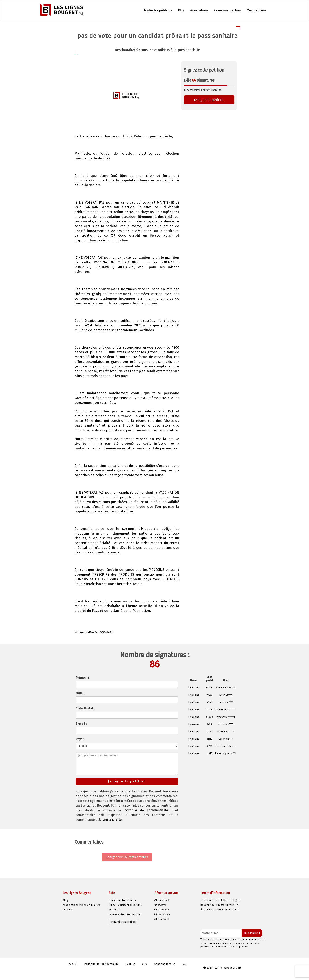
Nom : (80, 693)
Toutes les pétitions (158, 10)
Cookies (130, 964)
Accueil (73, 964)
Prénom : (82, 678)
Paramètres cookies (124, 922)
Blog (181, 10)
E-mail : (81, 724)
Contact (67, 910)
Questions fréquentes (122, 900)
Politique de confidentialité (102, 964)
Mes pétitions (257, 10)
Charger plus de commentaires (127, 857)
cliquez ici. (242, 947)
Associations (199, 10)
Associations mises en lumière (82, 905)
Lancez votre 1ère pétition (125, 914)
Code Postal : (85, 708)
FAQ (184, 964)
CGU (145, 964)
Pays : (80, 739)
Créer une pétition (228, 10)
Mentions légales (165, 964)
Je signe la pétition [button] (209, 100)
